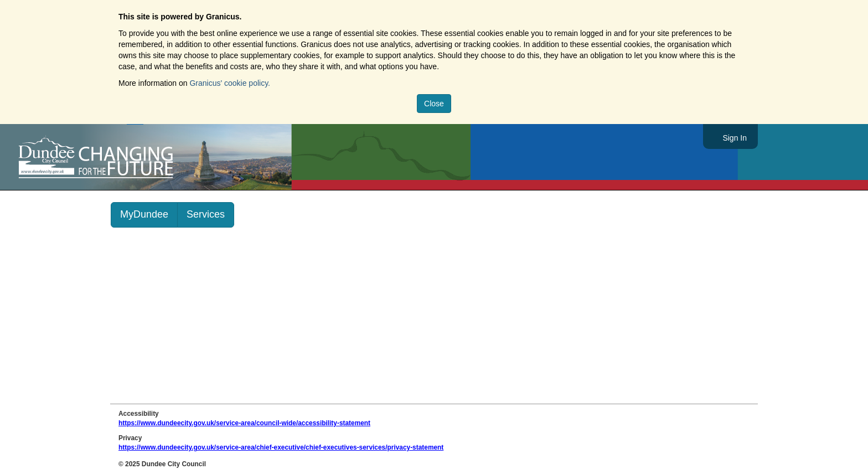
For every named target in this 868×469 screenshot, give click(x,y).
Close (434, 104)
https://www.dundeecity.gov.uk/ (146, 157)
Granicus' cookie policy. (230, 83)
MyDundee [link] (144, 214)
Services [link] (206, 214)
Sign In (735, 138)
